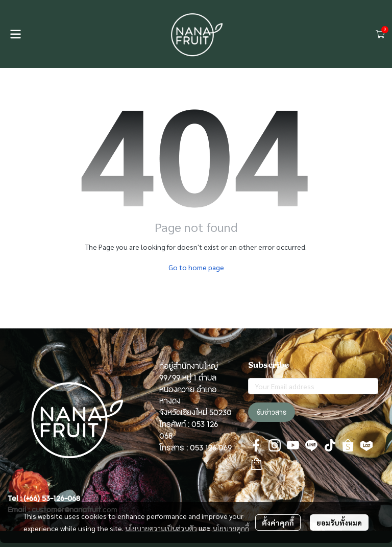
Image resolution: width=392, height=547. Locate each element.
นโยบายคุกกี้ (231, 528)
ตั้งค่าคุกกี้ (278, 522)
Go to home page (196, 267)
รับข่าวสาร (272, 412)
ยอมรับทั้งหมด (339, 522)
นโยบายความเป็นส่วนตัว (161, 528)
